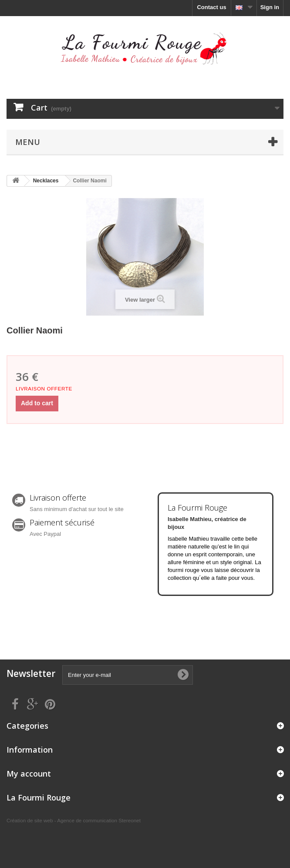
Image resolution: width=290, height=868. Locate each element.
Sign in (270, 7)
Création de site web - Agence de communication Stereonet (74, 820)
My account (29, 774)
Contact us (211, 7)
